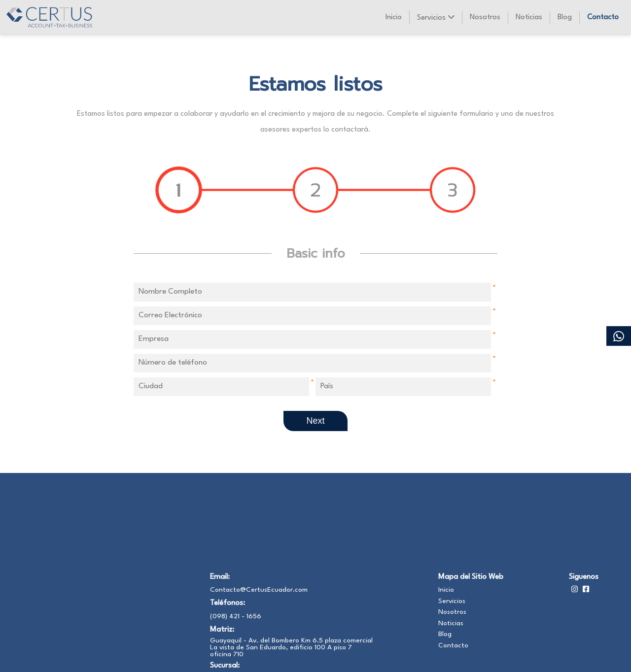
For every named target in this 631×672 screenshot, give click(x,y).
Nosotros (485, 17)
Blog (565, 17)
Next (315, 421)
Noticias (529, 17)
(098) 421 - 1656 (236, 616)
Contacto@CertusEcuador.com (259, 590)
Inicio (394, 17)
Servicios (436, 17)
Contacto (603, 17)
